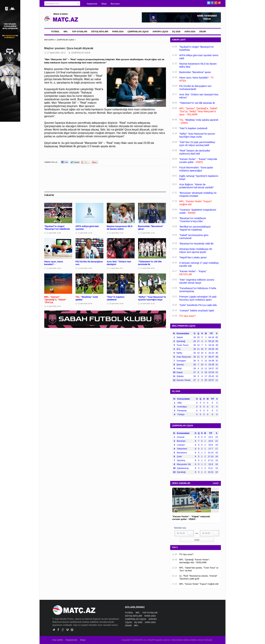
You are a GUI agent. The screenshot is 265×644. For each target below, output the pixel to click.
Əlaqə (104, 4)
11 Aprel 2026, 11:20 (148, 233)
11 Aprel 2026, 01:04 (54, 306)
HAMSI (216, 483)
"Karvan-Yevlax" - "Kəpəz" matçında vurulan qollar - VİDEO (191, 518)
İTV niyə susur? (186, 554)
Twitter (209, 3)
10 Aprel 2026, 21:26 (148, 304)
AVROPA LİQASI (160, 32)
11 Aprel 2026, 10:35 (85, 268)
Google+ (216, 3)
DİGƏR (203, 32)
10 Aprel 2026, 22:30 (116, 304)
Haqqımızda (92, 4)
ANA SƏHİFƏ (49, 40)
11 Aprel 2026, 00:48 (85, 304)
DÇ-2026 (176, 32)
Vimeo (68, 630)
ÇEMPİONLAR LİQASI (138, 32)
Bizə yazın (115, 4)
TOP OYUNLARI (80, 32)
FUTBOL (56, 32)
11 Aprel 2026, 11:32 (116, 233)
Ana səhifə (58, 640)
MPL (66, 32)
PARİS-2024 (118, 32)
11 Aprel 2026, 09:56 (148, 268)
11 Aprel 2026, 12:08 (54, 233)
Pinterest (219, 3)
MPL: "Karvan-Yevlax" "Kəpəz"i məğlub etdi (199, 584)
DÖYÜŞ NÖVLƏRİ (100, 32)
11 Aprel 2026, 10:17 (116, 268)
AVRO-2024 (190, 32)
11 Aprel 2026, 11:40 (85, 233)
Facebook (212, 3)
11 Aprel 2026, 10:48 (54, 268)
